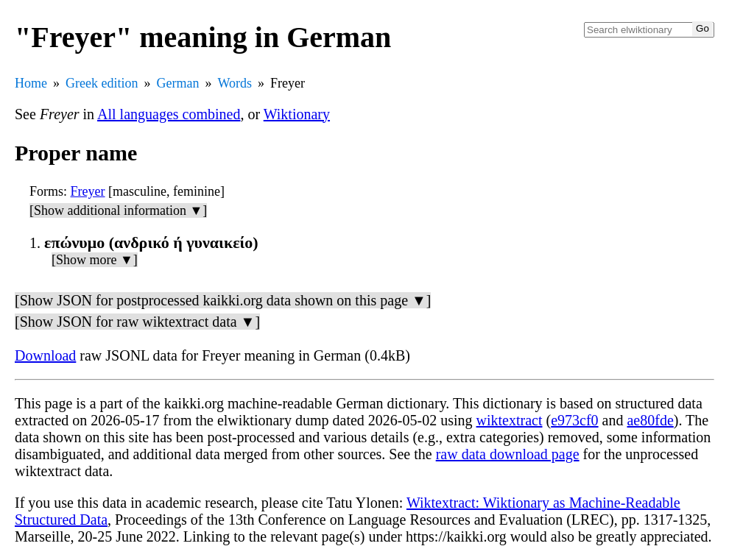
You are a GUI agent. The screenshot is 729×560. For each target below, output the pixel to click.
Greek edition (102, 83)
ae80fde (650, 420)
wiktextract (510, 420)
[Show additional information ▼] (118, 210)
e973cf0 (574, 420)
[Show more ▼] (95, 260)
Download (45, 355)
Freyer (88, 191)
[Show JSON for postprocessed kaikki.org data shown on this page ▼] (223, 300)
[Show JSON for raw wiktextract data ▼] (137, 322)
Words (235, 83)
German (177, 83)
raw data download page (508, 454)
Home (31, 83)
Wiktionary (297, 114)
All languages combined (169, 114)
